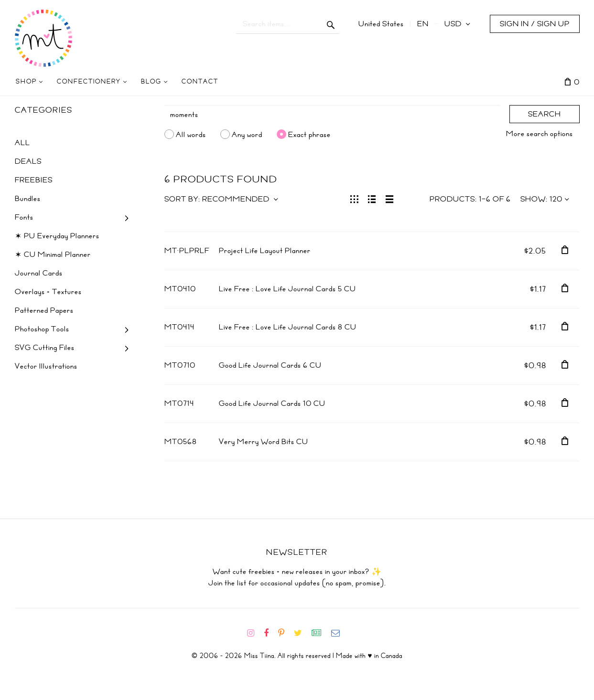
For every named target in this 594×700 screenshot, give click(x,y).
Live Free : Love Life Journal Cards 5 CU (287, 289)
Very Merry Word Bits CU (264, 442)
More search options (540, 134)
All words (191, 134)
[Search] (332, 115)
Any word (247, 134)
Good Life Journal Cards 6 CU (270, 365)
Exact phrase (309, 134)
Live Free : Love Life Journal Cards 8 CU (288, 327)
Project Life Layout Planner (265, 251)
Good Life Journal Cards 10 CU (272, 403)
